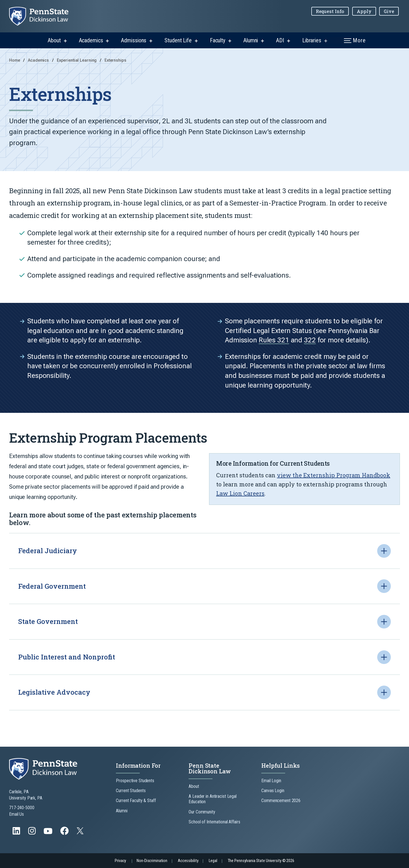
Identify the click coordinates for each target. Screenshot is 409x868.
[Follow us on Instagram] (33, 833)
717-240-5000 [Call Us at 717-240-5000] (22, 808)
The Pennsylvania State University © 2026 (261, 861)
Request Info (330, 11)
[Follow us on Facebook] (65, 833)
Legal (213, 861)
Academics (91, 40)
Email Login (271, 781)
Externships (115, 60)
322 (310, 368)
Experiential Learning (77, 60)
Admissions (134, 40)
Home (15, 60)
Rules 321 (274, 368)
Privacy (120, 861)
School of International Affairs (214, 822)
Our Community (202, 812)
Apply (364, 11)
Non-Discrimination (152, 861)
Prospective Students (135, 781)
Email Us (16, 814)
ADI (280, 40)
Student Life (178, 40)
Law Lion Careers (240, 493)
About (54, 40)
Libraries (312, 40)
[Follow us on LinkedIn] (17, 833)
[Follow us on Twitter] (81, 833)
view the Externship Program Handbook (334, 475)
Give (389, 11)
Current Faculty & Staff (136, 801)
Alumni (251, 40)
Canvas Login (273, 791)
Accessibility (188, 861)
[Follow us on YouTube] (49, 833)
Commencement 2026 (281, 801)
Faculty (218, 40)
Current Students (131, 791)
